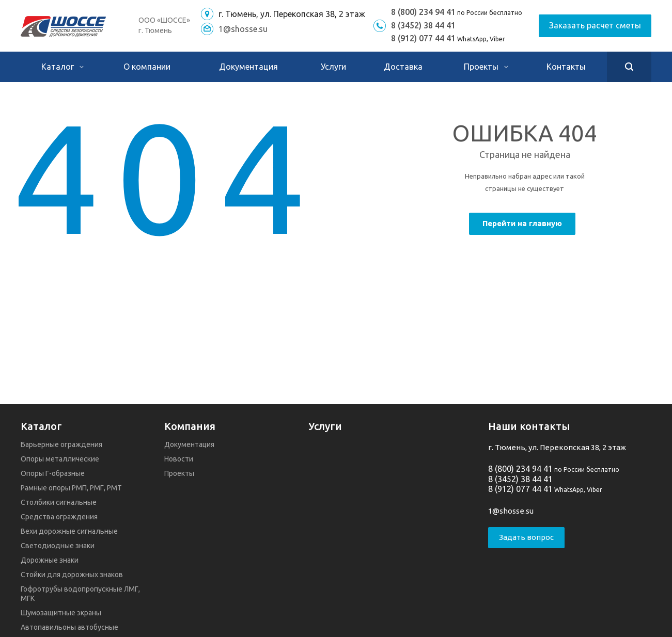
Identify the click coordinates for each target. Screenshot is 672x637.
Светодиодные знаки (58, 546)
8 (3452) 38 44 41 (423, 25)
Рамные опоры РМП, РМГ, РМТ (71, 488)
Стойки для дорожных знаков (72, 575)
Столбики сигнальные (59, 502)
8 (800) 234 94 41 (423, 12)
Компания (190, 426)
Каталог (62, 67)
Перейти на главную (522, 223)
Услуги (333, 67)
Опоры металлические (60, 459)
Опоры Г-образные (53, 473)
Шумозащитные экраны (61, 613)
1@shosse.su (243, 29)
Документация (248, 67)
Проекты (486, 67)
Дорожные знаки (50, 560)
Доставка (403, 67)
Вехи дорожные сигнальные (69, 531)
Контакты (566, 67)
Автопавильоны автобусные (69, 627)
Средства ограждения (59, 517)
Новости (179, 459)
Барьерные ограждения (61, 444)
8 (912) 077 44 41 (423, 38)
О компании (147, 67)
